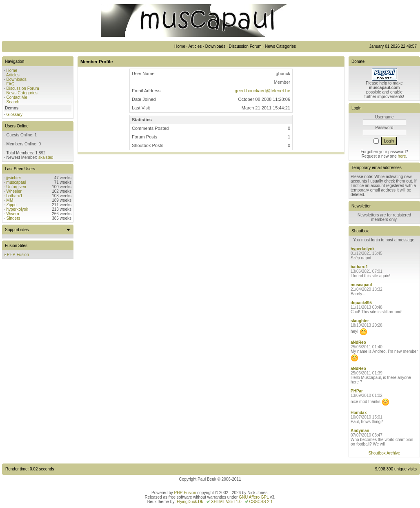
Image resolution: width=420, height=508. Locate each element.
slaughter (360, 321)
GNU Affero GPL (254, 497)
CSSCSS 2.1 (261, 502)
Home (12, 70)
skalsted (46, 157)
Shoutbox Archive (384, 453)
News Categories (22, 93)
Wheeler (14, 191)
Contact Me (17, 97)
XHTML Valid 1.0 (226, 502)
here (402, 156)
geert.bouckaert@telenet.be (262, 91)
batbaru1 (14, 196)
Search (13, 102)
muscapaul (16, 182)
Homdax (359, 413)
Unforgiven (16, 187)
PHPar (357, 391)
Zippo (12, 205)
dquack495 (361, 303)
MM (10, 200)
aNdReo (358, 342)
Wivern (13, 214)
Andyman (360, 431)
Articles (13, 75)
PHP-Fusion (18, 255)
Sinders (13, 218)
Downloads (17, 79)
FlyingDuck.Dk (190, 502)
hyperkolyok (17, 209)
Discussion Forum (23, 88)
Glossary (14, 115)
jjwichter (14, 178)
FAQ (11, 84)
